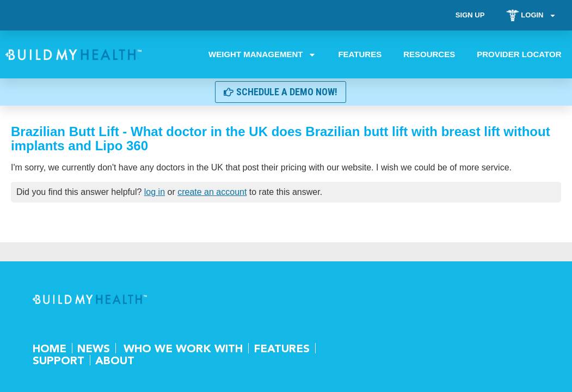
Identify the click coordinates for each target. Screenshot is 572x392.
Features (360, 54)
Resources (429, 54)
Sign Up (469, 15)
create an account (212, 192)
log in (155, 192)
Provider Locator (519, 54)
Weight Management (262, 54)
